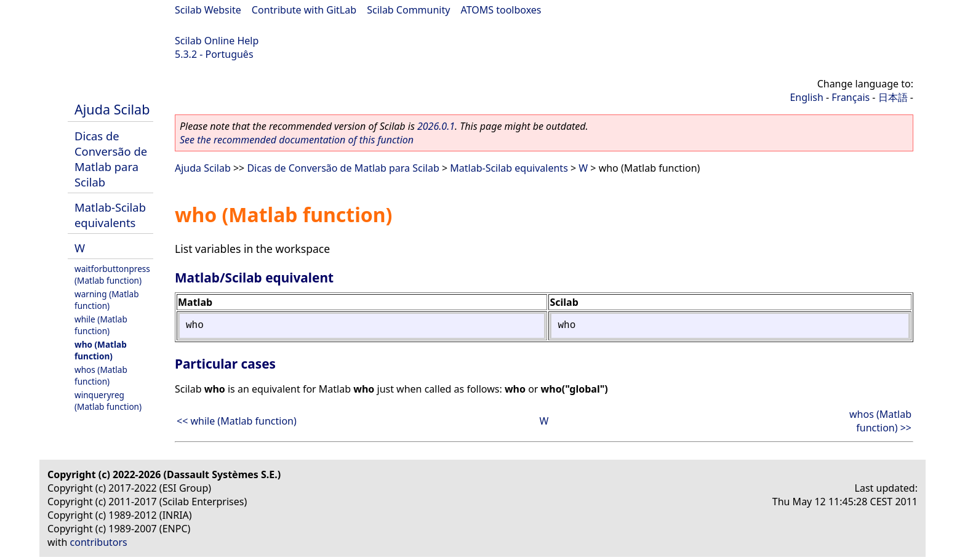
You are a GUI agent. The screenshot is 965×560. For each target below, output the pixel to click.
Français (851, 97)
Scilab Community (408, 10)
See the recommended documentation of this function (297, 140)
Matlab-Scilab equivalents (110, 215)
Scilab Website (208, 10)
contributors (99, 542)
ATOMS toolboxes (501, 10)
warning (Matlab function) (107, 300)
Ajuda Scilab (112, 109)
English (806, 97)
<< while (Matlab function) (237, 421)
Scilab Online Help (217, 41)
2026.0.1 (436, 126)
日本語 (893, 97)
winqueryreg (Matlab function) (108, 401)
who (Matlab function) (101, 350)
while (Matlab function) (101, 325)
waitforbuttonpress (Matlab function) (112, 274)
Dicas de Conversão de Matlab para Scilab (111, 159)
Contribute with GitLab (304, 10)
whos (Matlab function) (101, 375)
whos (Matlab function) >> (880, 421)
